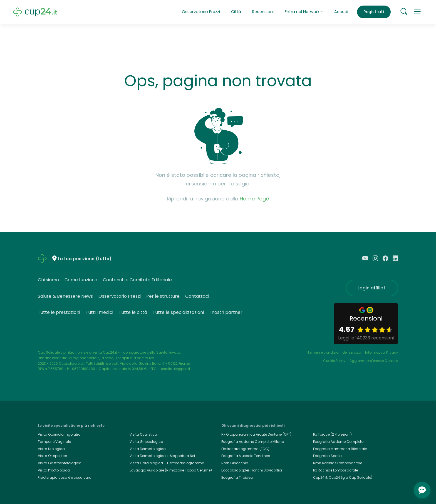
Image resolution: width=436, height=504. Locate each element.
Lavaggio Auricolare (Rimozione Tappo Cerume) (171, 470)
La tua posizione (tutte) (85, 259)
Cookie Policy (334, 361)
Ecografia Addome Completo (338, 442)
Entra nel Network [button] (304, 12)
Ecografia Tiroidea (237, 477)
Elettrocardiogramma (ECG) (245, 449)
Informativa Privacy (382, 352)
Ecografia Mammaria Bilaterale (340, 449)
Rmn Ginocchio (235, 463)
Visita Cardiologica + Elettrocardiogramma (167, 463)
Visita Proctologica (54, 470)
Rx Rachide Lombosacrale (335, 470)
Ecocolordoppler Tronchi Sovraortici (252, 470)
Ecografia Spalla (327, 456)
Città (236, 12)
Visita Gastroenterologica (60, 463)
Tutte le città (133, 312)
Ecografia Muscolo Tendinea (246, 456)
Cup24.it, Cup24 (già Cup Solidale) (343, 477)
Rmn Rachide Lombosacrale (338, 463)
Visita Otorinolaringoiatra (59, 434)
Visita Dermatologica (148, 449)
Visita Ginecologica (146, 442)
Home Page (254, 199)
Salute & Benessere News (65, 296)
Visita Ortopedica (53, 456)
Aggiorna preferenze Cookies (374, 361)
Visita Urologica (51, 449)
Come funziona (81, 280)
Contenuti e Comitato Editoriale (137, 280)
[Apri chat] (422, 490)
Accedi (341, 12)
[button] (417, 12)
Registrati (374, 12)
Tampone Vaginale (54, 442)
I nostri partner (226, 312)
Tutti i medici (99, 312)
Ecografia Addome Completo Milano (253, 442)
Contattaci (197, 296)
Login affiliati (372, 288)
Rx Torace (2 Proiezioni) (332, 434)
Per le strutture (163, 296)
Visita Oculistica (143, 434)
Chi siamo (48, 280)
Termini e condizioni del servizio (334, 352)
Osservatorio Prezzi (201, 12)
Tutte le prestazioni (59, 312)
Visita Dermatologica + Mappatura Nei (162, 456)
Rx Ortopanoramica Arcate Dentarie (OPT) (256, 434)
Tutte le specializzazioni (178, 312)
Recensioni (263, 12)
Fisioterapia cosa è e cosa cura (65, 477)
